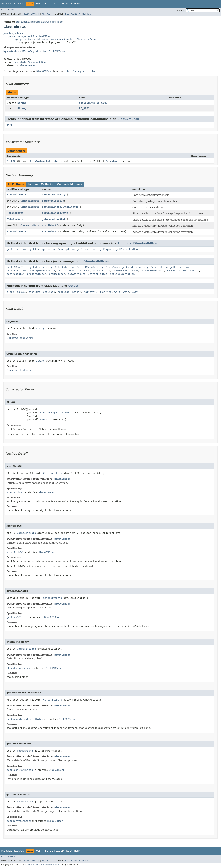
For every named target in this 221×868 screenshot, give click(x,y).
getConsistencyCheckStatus (60, 207)
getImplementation (42, 271)
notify (77, 292)
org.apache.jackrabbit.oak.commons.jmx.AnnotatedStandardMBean (55, 39)
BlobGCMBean (57, 51)
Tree (45, 4)
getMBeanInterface (125, 271)
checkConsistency (54, 194)
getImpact (107, 249)
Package (19, 4)
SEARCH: (181, 10)
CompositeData (17, 194)
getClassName (110, 267)
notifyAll (90, 292)
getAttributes (60, 267)
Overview (7, 4)
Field (26, 14)
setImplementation (122, 274)
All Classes (8, 10)
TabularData (15, 213)
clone (10, 292)
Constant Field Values (20, 338)
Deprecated (57, 4)
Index (69, 4)
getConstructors (133, 267)
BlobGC (11, 161)
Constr (35, 14)
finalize (34, 292)
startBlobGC (50, 225)
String (22, 103)
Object (73, 286)
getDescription (17, 249)
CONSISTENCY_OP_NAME (93, 103)
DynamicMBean (12, 51)
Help (77, 4)
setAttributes (98, 274)
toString (106, 292)
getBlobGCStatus (53, 201)
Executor (111, 161)
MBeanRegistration (35, 51)
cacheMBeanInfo (17, 267)
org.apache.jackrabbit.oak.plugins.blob (39, 22)
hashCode (63, 292)
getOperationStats (54, 219)
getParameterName (128, 249)
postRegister (15, 274)
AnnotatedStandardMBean (31, 62)
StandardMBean (96, 261)
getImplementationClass (74, 271)
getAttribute (39, 267)
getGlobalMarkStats (55, 213)
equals (21, 292)
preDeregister (37, 274)
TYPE (10, 125)
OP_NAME (84, 108)
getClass (49, 292)
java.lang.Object (13, 33)
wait (117, 292)
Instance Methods (40, 184)
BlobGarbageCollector (45, 161)
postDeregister (189, 271)
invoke (171, 271)
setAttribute (77, 274)
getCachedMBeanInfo (85, 267)
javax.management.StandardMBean (30, 36)
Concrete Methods (70, 184)
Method (46, 14)
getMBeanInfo (101, 271)
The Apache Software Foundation (43, 864)
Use (38, 4)
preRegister (57, 274)
